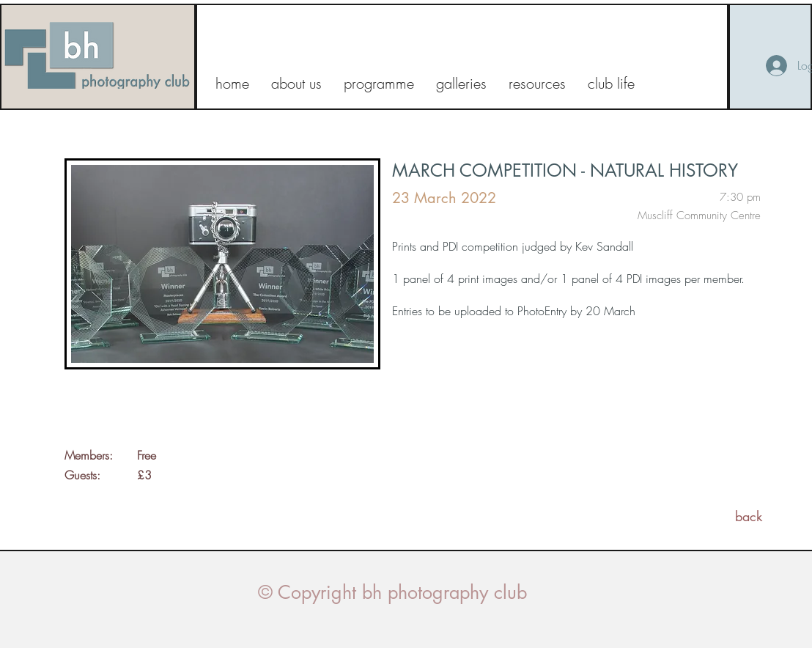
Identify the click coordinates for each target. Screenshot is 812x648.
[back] (749, 516)
